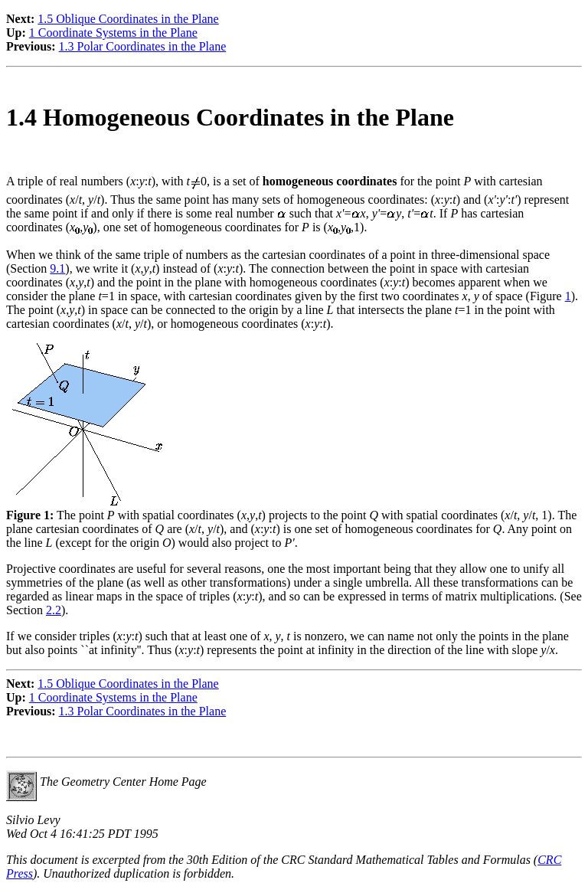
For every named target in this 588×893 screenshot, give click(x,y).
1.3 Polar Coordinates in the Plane (143, 46)
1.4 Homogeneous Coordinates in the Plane (230, 117)
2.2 (54, 610)
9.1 (57, 268)
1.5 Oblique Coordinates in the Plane (128, 19)
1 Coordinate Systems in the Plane (113, 33)
